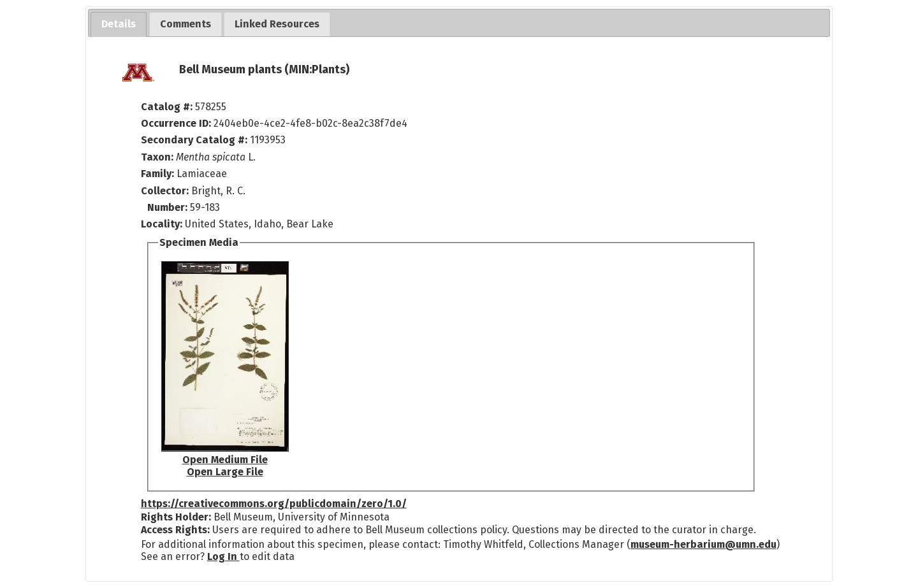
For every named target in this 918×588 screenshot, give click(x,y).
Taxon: (157, 157)
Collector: (166, 191)
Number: (169, 207)
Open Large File (225, 472)
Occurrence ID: (177, 123)
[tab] (119, 25)
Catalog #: (168, 107)
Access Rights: (175, 530)
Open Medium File (225, 460)
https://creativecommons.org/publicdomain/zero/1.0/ (274, 504)
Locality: (162, 224)
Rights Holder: (176, 517)
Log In (223, 556)
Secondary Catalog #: (194, 140)
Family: (157, 174)
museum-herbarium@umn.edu (703, 544)
